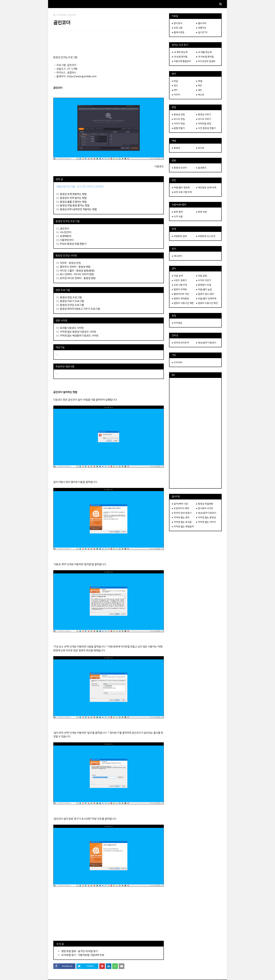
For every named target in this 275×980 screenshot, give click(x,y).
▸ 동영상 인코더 (180, 168)
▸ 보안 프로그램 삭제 (182, 192)
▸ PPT (175, 90)
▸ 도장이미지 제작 (181, 508)
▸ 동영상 (176, 148)
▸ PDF (199, 86)
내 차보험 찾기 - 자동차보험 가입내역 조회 (83, 955)
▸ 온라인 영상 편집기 (182, 513)
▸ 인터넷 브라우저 (181, 343)
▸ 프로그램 (177, 28)
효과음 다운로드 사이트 (72, 328)
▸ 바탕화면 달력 (180, 236)
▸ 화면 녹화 (202, 212)
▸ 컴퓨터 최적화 (180, 289)
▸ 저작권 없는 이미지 (206, 522)
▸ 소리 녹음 (177, 216)
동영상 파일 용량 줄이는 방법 (75, 205)
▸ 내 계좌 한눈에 (180, 52)
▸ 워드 (175, 86)
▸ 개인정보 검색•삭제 (206, 187)
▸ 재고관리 (177, 256)
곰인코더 (65, 229)
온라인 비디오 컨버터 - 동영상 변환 (78, 278)
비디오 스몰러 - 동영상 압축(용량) (77, 271)
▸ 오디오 (200, 148)
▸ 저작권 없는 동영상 (206, 517)
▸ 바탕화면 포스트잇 (206, 236)
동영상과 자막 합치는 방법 (73, 198)
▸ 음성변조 (201, 168)
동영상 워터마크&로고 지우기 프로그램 (80, 309)
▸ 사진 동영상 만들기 (206, 128)
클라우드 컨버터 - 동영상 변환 (75, 267)
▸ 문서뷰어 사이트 (205, 508)
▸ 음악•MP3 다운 (180, 504)
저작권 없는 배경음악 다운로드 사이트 (79, 336)
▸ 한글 (175, 81)
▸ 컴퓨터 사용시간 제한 (183, 303)
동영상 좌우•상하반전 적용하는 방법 (78, 209)
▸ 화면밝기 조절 (204, 285)
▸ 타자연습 (177, 323)
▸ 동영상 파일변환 (205, 504)
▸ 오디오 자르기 (204, 119)
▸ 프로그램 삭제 (180, 285)
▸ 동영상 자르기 (204, 114)
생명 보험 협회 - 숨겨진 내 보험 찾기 (80, 951)
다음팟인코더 (67, 240)
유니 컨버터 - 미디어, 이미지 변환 (77, 274)
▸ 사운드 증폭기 (180, 280)
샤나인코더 (66, 232)
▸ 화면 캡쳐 (177, 212)
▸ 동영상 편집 (178, 114)
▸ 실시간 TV (202, 32)
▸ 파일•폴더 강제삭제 (206, 299)
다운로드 (159, 166)
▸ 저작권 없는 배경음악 (183, 527)
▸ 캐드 (199, 90)
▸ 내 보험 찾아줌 (180, 57)
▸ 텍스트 (200, 95)
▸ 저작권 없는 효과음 (182, 522)
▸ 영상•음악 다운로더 (206, 343)
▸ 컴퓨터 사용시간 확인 (207, 303)
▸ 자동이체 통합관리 (182, 61)
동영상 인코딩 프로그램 (72, 305)
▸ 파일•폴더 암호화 (181, 187)
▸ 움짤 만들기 (178, 128)
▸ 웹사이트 (201, 23)
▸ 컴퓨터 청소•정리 (205, 294)
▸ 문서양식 (177, 23)
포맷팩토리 (66, 236)
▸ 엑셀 (199, 81)
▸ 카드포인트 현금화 (206, 61)
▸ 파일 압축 (202, 276)
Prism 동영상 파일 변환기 (73, 244)
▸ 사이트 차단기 (204, 280)
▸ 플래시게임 (178, 32)
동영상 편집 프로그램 (71, 297)
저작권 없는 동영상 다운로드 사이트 (78, 332)
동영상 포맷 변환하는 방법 (73, 194)
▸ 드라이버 (177, 362)
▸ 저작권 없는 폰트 (181, 517)
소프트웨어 (62, 15)
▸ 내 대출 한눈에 (204, 52)
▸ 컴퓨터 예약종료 (181, 299)
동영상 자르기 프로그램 (72, 301)
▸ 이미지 (176, 95)
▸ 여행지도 (201, 28)
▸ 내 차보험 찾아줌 (205, 57)
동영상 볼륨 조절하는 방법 (73, 202)
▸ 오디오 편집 (178, 119)
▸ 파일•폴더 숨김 (204, 289)
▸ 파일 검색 (177, 276)
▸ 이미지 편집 (178, 124)
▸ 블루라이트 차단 (181, 294)
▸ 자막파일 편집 (204, 124)
